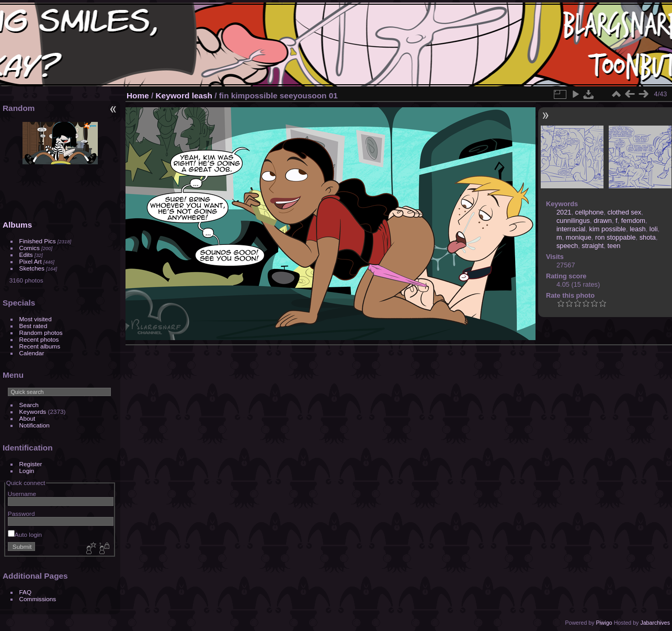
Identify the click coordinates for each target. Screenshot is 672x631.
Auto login (25, 534)
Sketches (32, 268)
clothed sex (624, 212)
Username (22, 494)
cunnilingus (573, 221)
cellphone (590, 212)
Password (21, 514)
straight (593, 246)
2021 (564, 212)
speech (567, 246)
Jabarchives (655, 623)
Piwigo (604, 623)
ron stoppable (616, 237)
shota (648, 237)
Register (31, 464)
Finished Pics (38, 241)
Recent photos (39, 339)
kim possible (608, 229)
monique (579, 237)
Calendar (32, 353)
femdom (633, 221)
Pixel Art (31, 261)
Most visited (36, 319)
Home (138, 95)
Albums (17, 225)
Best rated (33, 326)
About (27, 418)
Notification (35, 425)
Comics (30, 248)
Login (27, 471)
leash (202, 95)
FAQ (26, 592)
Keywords (33, 412)
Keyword (173, 95)
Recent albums (40, 346)
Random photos (41, 333)
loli (654, 229)
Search (29, 405)
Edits (26, 255)
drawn (603, 221)
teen (614, 246)
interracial (571, 229)
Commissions (38, 599)
